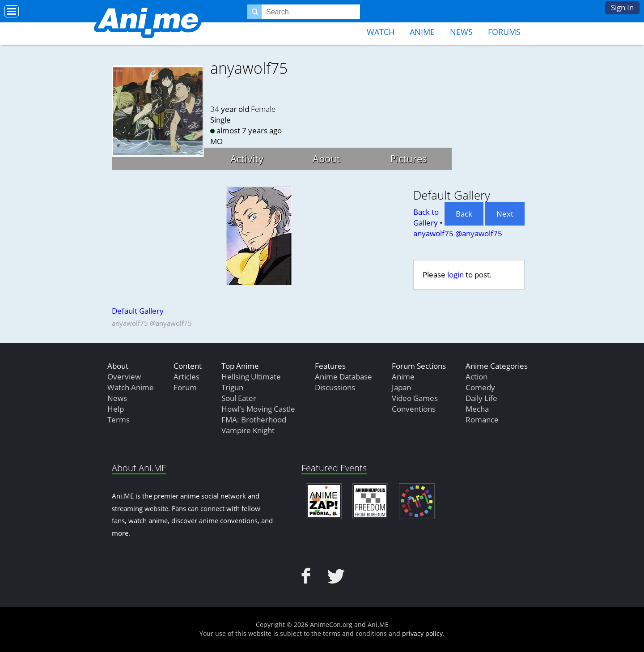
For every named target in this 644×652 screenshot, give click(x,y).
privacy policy (422, 633)
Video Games (415, 398)
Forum (185, 387)
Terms (119, 420)
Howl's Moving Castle (258, 409)
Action (477, 377)
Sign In (622, 7)
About (326, 158)
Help (116, 409)
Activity (247, 158)
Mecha (477, 409)
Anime (422, 32)
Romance (482, 420)
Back (464, 214)
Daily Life (481, 398)
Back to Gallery (426, 217)
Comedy (480, 387)
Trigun (232, 387)
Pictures (409, 158)
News (461, 32)
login (455, 275)
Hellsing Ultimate (251, 377)
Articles (186, 377)
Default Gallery (138, 311)
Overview (124, 377)
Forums (504, 32)
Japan (401, 387)
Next (505, 214)
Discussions (335, 387)
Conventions (414, 409)
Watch (381, 32)
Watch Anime (131, 387)
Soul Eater (239, 398)
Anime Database (343, 377)
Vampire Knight (248, 430)
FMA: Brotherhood (254, 420)
